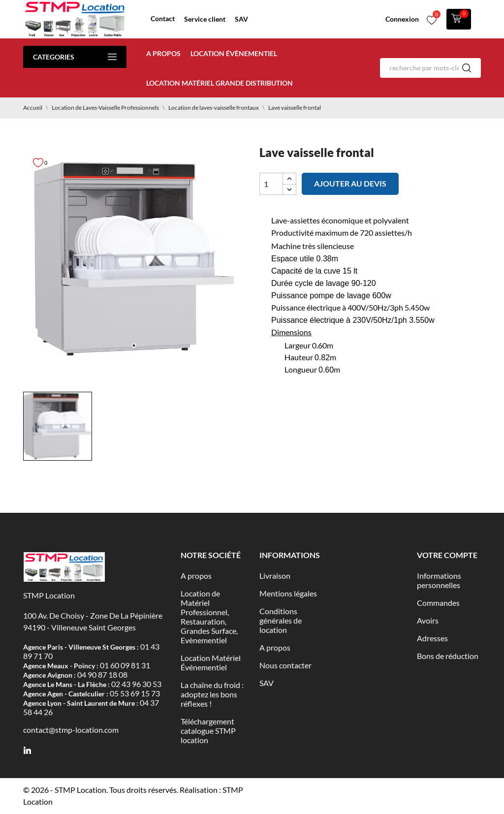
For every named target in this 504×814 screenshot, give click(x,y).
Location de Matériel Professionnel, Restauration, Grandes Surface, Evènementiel (209, 617)
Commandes (438, 603)
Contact (163, 18)
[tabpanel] (134, 259)
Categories (75, 57)
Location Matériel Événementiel (211, 662)
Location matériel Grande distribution (220, 83)
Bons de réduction (448, 656)
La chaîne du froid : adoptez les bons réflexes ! (212, 694)
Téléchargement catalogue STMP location (208, 731)
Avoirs (428, 620)
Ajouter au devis (350, 183)
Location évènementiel (234, 53)
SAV (241, 19)
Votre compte (447, 555)
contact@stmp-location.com (71, 730)
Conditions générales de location (281, 620)
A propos (163, 53)
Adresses (432, 638)
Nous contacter (285, 665)
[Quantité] (271, 184)
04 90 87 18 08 (102, 674)
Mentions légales (288, 593)
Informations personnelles (439, 580)
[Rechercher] (430, 68)
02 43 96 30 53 (136, 684)
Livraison (275, 576)
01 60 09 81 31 (125, 665)
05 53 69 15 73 (135, 693)
